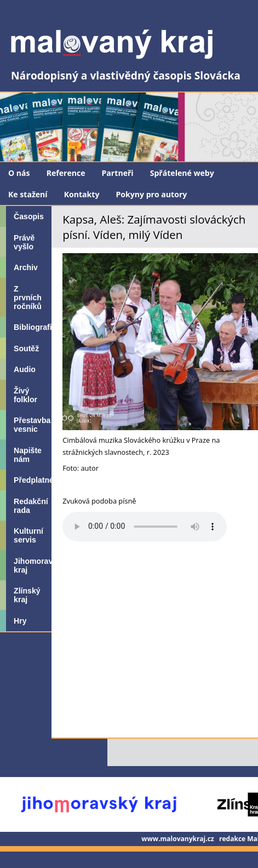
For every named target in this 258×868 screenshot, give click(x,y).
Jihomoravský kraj (33, 566)
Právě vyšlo (24, 242)
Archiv (26, 267)
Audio (25, 369)
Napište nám (28, 455)
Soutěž (26, 349)
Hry (20, 621)
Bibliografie (33, 327)
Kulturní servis (28, 535)
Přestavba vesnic (32, 425)
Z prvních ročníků (28, 298)
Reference (66, 173)
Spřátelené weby (182, 173)
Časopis (29, 216)
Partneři (118, 173)
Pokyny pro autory (151, 194)
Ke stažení (28, 194)
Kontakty (82, 194)
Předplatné (33, 480)
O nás (19, 173)
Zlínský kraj (27, 595)
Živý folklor (25, 395)
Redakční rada (31, 506)
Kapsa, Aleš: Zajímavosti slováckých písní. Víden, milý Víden (154, 227)
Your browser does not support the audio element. (145, 527)
